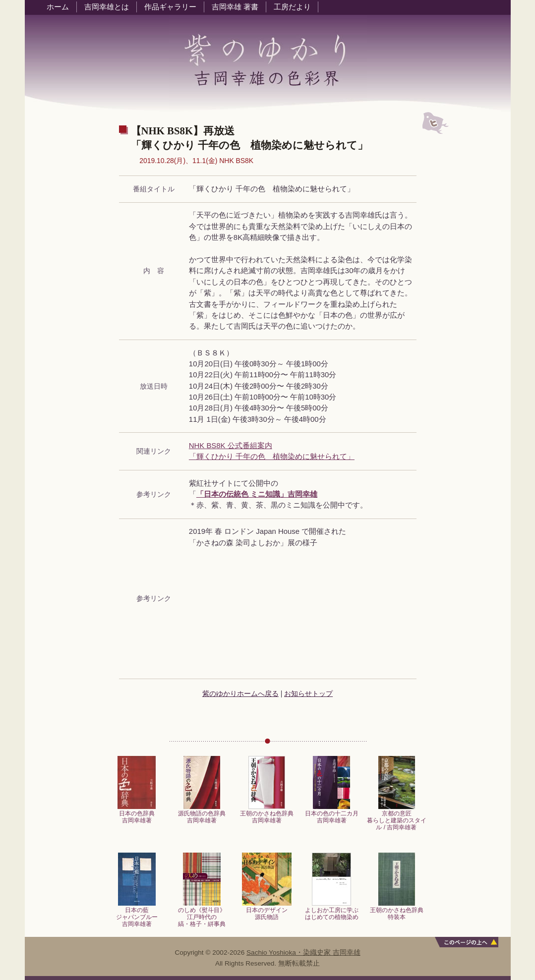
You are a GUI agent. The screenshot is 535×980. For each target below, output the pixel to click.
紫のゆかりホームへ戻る (240, 693)
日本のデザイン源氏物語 (267, 911)
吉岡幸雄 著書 (235, 7)
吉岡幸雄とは (107, 7)
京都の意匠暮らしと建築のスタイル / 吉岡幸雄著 (397, 818)
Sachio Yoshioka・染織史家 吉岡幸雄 (303, 952)
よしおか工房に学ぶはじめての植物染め (332, 911)
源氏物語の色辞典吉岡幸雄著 (202, 814)
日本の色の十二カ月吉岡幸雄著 (332, 814)
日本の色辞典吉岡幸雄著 (137, 814)
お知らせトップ (308, 693)
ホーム (58, 7)
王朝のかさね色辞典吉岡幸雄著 (267, 814)
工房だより (292, 7)
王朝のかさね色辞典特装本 (397, 911)
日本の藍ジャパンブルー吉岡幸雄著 (137, 915)
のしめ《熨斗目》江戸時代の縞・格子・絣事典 (202, 915)
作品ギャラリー (170, 7)
